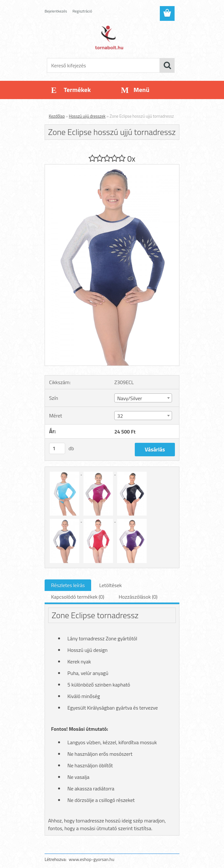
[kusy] (57, 448)
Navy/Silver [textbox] (129, 398)
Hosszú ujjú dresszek (87, 116)
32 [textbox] (120, 416)
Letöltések (110, 585)
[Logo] (108, 37)
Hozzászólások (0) (138, 597)
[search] (167, 65)
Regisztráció (82, 11)
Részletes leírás (68, 585)
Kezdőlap (57, 116)
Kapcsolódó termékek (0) (78, 597)
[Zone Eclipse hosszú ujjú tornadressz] (112, 167)
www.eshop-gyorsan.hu (91, 859)
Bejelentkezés (56, 11)
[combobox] (143, 398)
